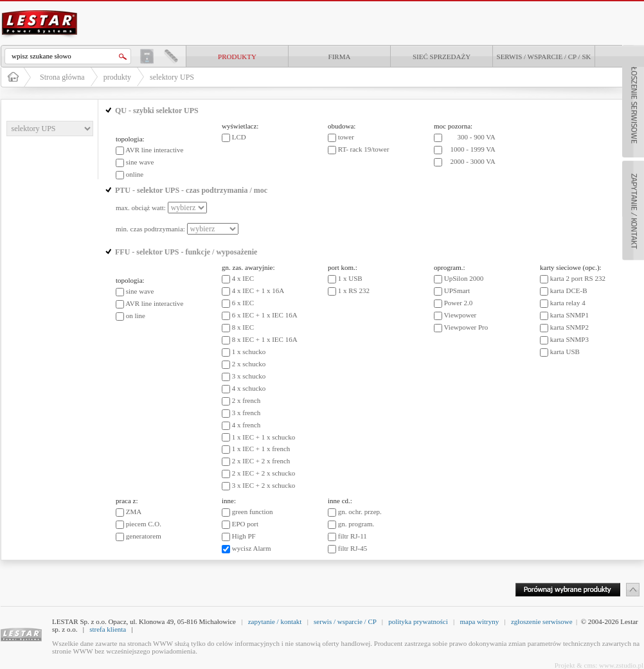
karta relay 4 (568, 303)
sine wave (140, 162)
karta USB (565, 352)
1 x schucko (249, 352)
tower (346, 137)
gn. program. (356, 524)
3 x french (246, 413)
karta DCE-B (569, 290)
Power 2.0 (459, 303)
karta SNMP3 (569, 339)
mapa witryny (479, 621)
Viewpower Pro (466, 327)
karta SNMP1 (569, 315)
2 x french (246, 400)
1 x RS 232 (354, 290)
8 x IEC (243, 327)
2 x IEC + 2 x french (261, 461)
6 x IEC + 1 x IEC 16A (265, 315)
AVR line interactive (154, 150)
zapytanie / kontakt (275, 621)
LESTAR (40, 9)
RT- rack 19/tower (364, 149)
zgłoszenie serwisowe (542, 621)
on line (136, 316)
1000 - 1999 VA (473, 149)
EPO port (245, 524)
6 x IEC (243, 303)
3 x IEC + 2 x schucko (264, 485)
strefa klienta (108, 629)
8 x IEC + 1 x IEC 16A (265, 339)
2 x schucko (249, 364)
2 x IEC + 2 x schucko (264, 473)
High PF (244, 536)
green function (253, 512)
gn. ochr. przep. (360, 512)
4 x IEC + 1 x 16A (258, 290)
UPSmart (457, 290)
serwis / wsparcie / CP (345, 621)
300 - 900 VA (477, 137)
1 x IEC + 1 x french (261, 449)
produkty (237, 57)
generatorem (144, 536)
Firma (340, 57)
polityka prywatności (418, 621)
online (135, 174)
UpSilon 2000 (464, 278)
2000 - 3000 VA (473, 161)
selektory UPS (172, 77)
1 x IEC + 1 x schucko (264, 437)
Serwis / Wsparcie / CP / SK (544, 57)
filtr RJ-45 (353, 548)
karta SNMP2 (569, 327)
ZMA (134, 512)
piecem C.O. (144, 524)
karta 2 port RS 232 (578, 278)
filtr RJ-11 (353, 536)
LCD (239, 137)
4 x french (246, 425)
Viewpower (461, 315)
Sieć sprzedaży (442, 57)
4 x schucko (249, 388)
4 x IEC (243, 278)
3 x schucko (249, 376)
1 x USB (350, 278)
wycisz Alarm (252, 548)
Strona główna (62, 77)
